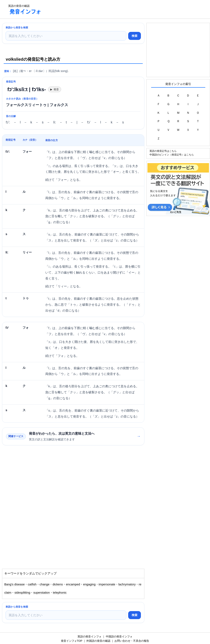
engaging (89, 584)
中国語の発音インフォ (119, 636)
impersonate (107, 584)
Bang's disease (14, 584)
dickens (58, 584)
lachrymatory (127, 584)
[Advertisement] (120, 9)
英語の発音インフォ (90, 636)
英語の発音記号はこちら (163, 151)
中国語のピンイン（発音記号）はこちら (172, 155)
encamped (73, 584)
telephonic (60, 593)
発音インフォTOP (72, 641)
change (45, 584)
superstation (41, 593)
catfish (32, 584)
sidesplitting (22, 593)
